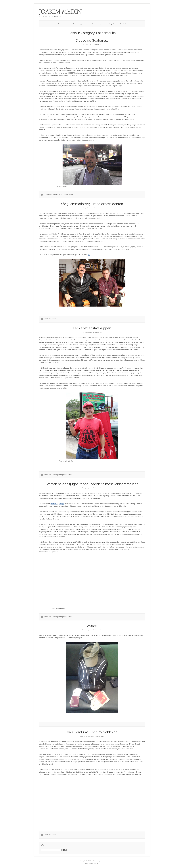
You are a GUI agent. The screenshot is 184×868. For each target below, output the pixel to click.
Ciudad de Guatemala (92, 41)
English (111, 24)
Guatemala (48, 194)
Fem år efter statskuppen (92, 328)
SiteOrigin (96, 863)
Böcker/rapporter (79, 24)
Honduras (47, 319)
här (89, 255)
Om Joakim (62, 24)
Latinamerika (97, 44)
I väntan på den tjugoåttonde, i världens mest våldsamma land (92, 484)
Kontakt (123, 24)
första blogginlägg (57, 504)
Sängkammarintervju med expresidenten (92, 204)
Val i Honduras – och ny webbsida (92, 732)
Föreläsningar (97, 24)
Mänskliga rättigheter (60, 194)
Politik (71, 194)
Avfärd (92, 626)
